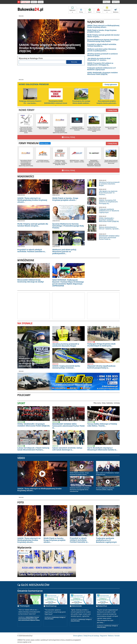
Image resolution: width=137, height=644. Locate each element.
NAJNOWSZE (96, 22)
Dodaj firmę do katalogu (91, 635)
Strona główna (78, 635)
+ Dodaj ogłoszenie (110, 84)
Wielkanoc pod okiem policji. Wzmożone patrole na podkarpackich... (102, 50)
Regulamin (104, 635)
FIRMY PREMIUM (35, 143)
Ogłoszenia (72, 10)
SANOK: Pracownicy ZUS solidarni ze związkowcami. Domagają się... (100, 64)
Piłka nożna (97, 403)
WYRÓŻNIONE (26, 260)
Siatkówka (110, 403)
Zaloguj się (107, 2)
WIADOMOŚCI (26, 176)
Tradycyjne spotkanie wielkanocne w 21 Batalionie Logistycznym (102, 69)
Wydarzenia (107, 10)
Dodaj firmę (25, 2)
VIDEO (21, 458)
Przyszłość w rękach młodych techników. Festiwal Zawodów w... (102, 45)
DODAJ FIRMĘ (68, 137)
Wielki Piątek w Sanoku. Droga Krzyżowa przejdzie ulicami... (102, 31)
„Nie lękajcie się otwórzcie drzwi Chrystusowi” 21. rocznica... (99, 59)
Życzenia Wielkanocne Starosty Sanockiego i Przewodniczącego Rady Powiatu (103, 40)
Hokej (104, 403)
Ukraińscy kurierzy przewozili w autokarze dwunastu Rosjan (102, 55)
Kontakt (41, 2)
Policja (98, 11)
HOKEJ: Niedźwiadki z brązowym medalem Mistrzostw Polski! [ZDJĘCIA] (103, 73)
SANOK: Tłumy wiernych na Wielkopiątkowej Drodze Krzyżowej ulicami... (103, 26)
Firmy (81, 11)
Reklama (34, 2)
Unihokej (117, 403)
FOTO (21, 502)
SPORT (21, 403)
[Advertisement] (32, 305)
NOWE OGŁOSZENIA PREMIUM (34, 84)
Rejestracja (116, 2)
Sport (90, 11)
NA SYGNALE (25, 323)
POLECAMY (24, 395)
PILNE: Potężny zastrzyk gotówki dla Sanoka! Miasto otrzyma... (103, 36)
